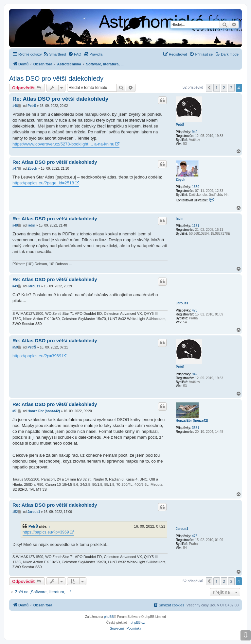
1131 (195, 226)
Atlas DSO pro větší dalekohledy (56, 78)
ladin (179, 219)
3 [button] (231, 88)
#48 (15, 225)
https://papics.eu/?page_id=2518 (43, 183)
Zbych (180, 180)
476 (195, 310)
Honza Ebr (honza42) (192, 421)
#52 (15, 512)
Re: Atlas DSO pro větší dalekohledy (60, 99)
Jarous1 (182, 303)
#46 (15, 106)
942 (195, 132)
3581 (195, 428)
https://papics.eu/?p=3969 (37, 356)
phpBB (109, 617)
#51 (15, 411)
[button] (209, 88)
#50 (15, 347)
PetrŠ (180, 125)
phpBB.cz (138, 623)
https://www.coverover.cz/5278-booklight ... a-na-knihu (63, 144)
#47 (15, 169)
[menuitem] (55, 54)
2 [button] (224, 88)
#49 (15, 286)
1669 (195, 187)
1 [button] (216, 88)
